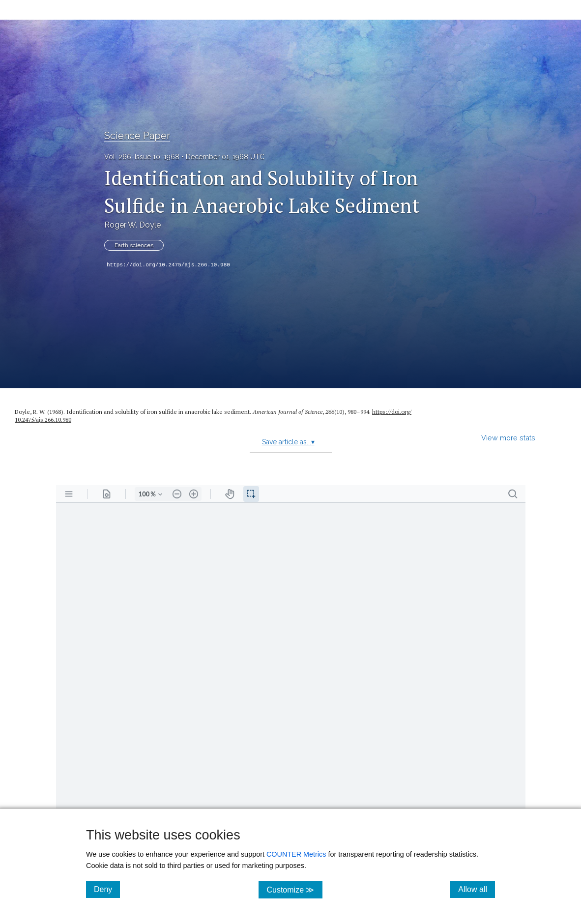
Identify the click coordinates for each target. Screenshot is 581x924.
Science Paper (137, 136)
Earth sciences (134, 245)
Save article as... (288, 442)
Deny (107, 889)
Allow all (477, 889)
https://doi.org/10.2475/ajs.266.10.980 (168, 265)
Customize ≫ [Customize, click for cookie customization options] (294, 889)
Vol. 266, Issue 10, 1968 (142, 157)
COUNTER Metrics (296, 854)
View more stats (508, 438)
